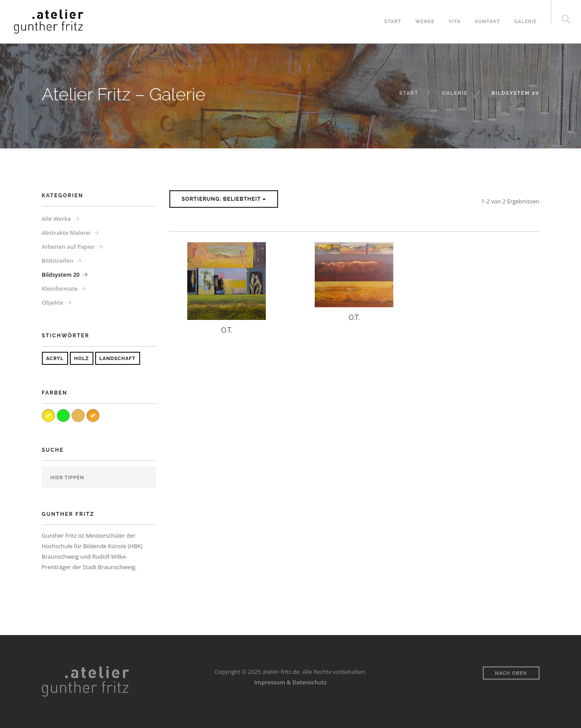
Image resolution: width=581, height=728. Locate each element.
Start (393, 22)
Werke (425, 22)
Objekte (53, 302)
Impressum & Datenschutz (291, 682)
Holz (82, 359)
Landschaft (118, 359)
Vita (455, 22)
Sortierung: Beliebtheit (224, 199)
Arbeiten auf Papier (69, 247)
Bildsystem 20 (61, 275)
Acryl (55, 359)
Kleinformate (60, 288)
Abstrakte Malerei (66, 233)
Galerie (526, 22)
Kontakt (488, 22)
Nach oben (511, 673)
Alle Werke (57, 219)
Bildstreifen (58, 261)
